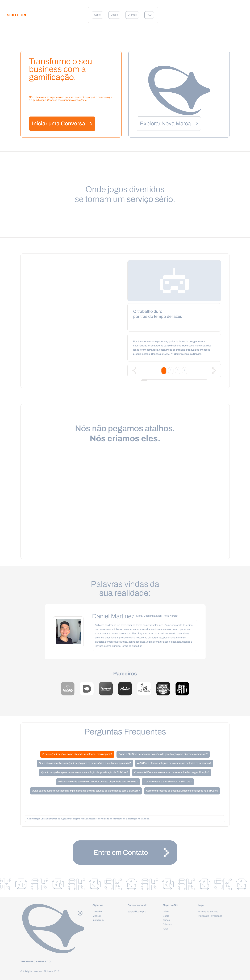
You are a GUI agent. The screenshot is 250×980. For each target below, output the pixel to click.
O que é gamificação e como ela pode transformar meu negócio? (77, 754)
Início (166, 912)
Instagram (98, 920)
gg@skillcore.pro (137, 912)
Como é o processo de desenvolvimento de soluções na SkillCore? (182, 791)
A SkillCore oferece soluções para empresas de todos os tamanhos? (174, 763)
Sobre (97, 15)
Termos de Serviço (208, 912)
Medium (97, 916)
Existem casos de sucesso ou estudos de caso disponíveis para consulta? (98, 782)
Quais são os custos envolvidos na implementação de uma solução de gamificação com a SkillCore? (86, 791)
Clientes (132, 15)
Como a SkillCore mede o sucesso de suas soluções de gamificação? (172, 772)
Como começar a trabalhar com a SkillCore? (168, 782)
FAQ (149, 15)
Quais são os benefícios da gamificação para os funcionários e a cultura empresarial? (85, 763)
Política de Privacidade (210, 916)
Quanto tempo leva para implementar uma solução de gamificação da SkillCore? (85, 772)
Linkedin (97, 912)
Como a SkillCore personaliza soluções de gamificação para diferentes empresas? (163, 754)
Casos (114, 15)
